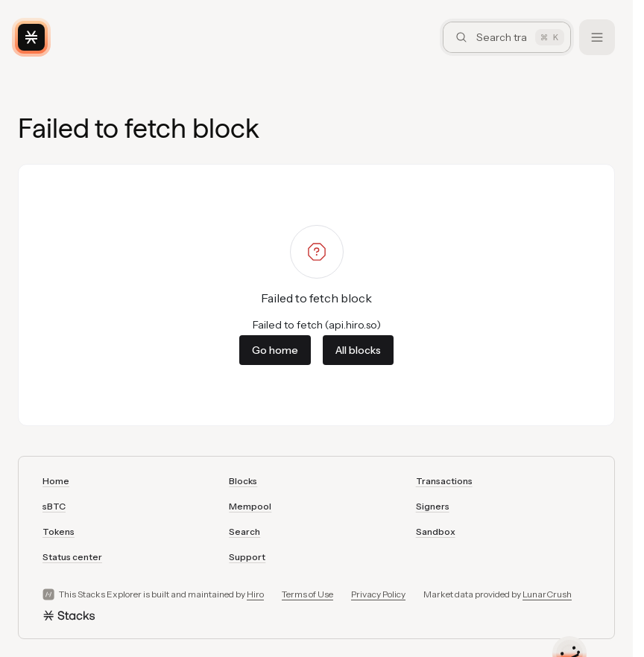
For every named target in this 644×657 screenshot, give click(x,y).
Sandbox (436, 531)
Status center (72, 557)
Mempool (250, 506)
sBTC (54, 506)
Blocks (243, 481)
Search (244, 531)
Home (56, 481)
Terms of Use (307, 594)
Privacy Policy (378, 594)
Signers (433, 506)
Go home (275, 350)
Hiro (255, 594)
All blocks (358, 350)
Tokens (59, 531)
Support (247, 557)
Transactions (444, 481)
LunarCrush (547, 594)
